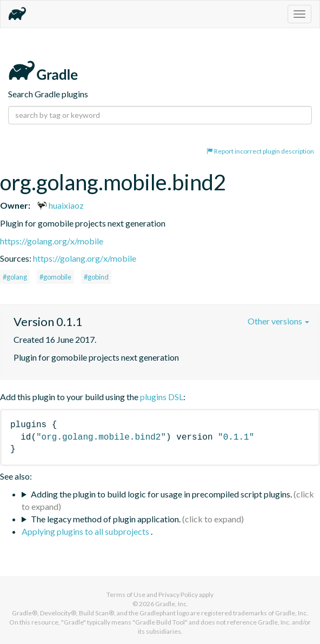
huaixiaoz (60, 205)
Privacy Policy (178, 595)
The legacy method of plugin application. (106, 519)
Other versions (278, 321)
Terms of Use (126, 595)
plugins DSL (162, 397)
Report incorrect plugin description (260, 151)
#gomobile (55, 277)
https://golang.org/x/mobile (52, 241)
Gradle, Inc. (172, 604)
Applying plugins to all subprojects (86, 531)
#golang (15, 277)
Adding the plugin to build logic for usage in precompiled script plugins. (161, 494)
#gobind (96, 277)
